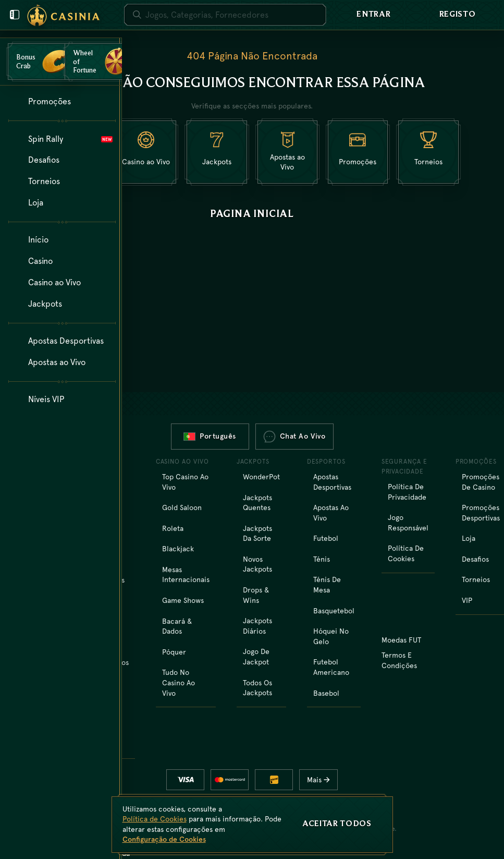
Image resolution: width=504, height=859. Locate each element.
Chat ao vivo (294, 437)
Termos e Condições (399, 660)
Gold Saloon (182, 507)
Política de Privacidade (407, 492)
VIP (467, 600)
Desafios (475, 559)
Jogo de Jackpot (256, 657)
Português (210, 436)
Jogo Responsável (408, 523)
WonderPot (261, 477)
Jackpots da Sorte (257, 534)
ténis (322, 559)
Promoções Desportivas (481, 513)
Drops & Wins (256, 595)
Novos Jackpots (257, 564)
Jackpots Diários (257, 626)
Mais (322, 780)
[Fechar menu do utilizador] (15, 15)
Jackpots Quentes (257, 503)
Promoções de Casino (481, 482)
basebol (326, 693)
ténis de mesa (327, 585)
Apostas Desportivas (332, 482)
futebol (326, 538)
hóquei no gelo (331, 636)
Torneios (476, 579)
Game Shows (183, 600)
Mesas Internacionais (186, 575)
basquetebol (334, 611)
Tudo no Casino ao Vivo (179, 682)
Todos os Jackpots (257, 688)
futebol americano (331, 667)
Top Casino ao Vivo (185, 482)
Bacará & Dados (177, 626)
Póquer (174, 652)
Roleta (173, 528)
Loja (469, 538)
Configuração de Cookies (164, 839)
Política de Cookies (406, 553)
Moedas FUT (401, 640)
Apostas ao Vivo (331, 513)
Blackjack (178, 549)
